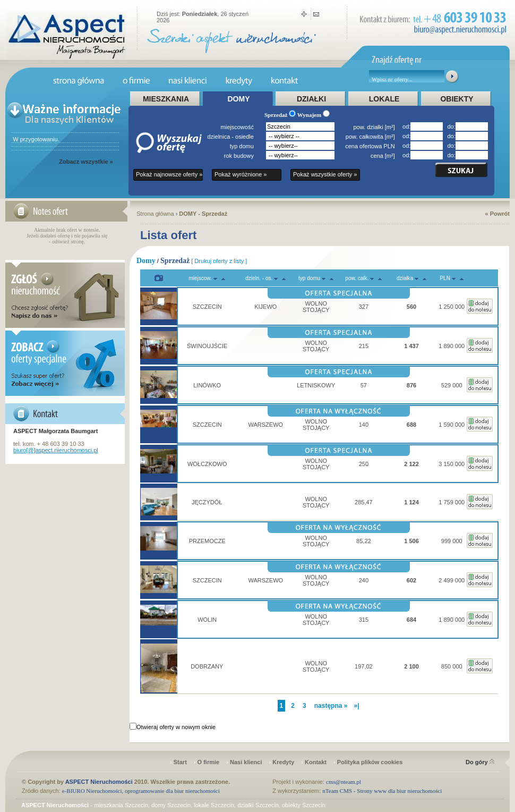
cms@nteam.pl (344, 782)
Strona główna (155, 214)
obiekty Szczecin (304, 805)
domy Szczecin (171, 805)
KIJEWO (265, 307)
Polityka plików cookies (370, 762)
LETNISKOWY (316, 385)
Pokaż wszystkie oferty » (325, 174)
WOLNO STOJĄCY (316, 307)
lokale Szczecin (214, 805)
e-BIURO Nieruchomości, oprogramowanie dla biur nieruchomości (141, 791)
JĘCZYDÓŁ (207, 502)
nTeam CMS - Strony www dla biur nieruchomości (382, 791)
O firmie (209, 762)
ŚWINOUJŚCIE (207, 346)
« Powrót (497, 214)
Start (180, 762)
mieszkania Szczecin (121, 805)
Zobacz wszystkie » (86, 162)
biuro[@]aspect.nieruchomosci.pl (56, 450)
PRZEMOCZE (207, 541)
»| (356, 706)
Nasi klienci (246, 762)
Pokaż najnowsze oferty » (169, 174)
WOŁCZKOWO (207, 464)
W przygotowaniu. (35, 139)
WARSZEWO (265, 425)
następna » (331, 706)
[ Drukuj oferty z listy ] (219, 261)
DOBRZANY (207, 666)
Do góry (480, 762)
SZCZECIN (207, 307)
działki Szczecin (258, 805)
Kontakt (316, 762)
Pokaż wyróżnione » (241, 174)
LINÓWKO (207, 385)
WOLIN (207, 620)
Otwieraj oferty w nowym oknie (176, 727)
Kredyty (283, 762)
